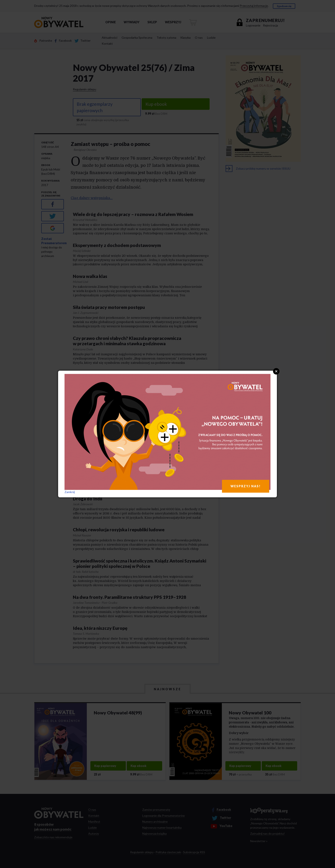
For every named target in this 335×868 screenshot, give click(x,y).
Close (276, 371)
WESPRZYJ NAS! (246, 486)
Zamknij (70, 492)
